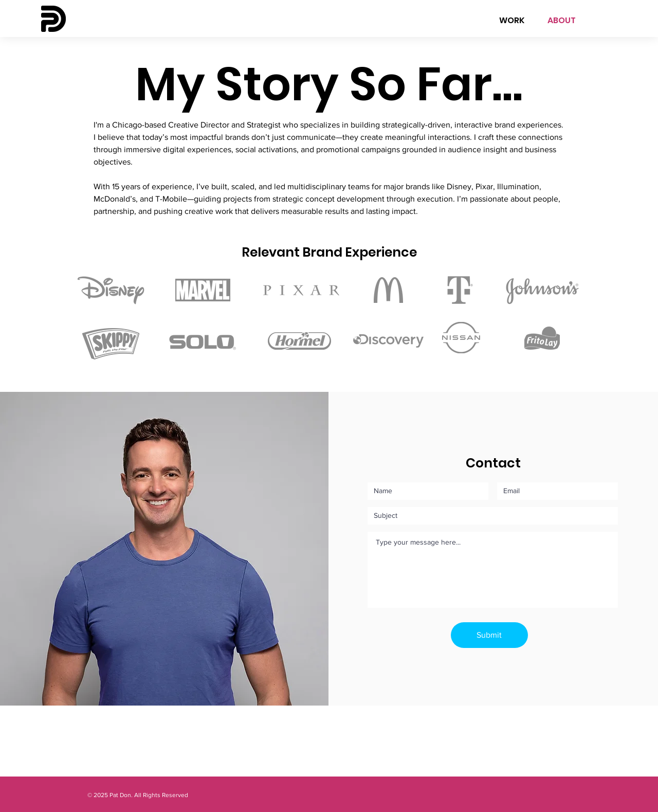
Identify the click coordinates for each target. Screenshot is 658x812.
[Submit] (489, 635)
